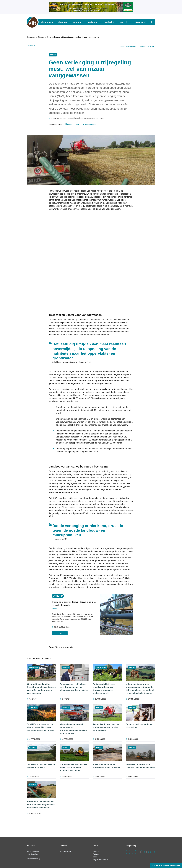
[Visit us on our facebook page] (128, 852)
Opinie (95, 857)
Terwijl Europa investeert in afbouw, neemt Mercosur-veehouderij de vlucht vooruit (41, 727)
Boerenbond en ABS (60, 539)
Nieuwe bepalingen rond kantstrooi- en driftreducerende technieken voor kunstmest (73, 729)
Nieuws (41, 37)
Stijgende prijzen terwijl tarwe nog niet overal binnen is (74, 604)
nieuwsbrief (141, 22)
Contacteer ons (33, 859)
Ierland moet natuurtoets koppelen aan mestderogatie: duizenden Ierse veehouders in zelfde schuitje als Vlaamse (141, 689)
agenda (77, 22)
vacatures (92, 22)
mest (77, 124)
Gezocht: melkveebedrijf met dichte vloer (140, 726)
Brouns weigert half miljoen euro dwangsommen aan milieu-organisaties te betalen (74, 687)
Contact (108, 22)
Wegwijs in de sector (100, 860)
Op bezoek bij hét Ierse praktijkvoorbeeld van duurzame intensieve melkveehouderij (104, 689)
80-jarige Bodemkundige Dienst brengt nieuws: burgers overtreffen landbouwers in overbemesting (41, 689)
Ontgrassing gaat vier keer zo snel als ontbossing (41, 766)
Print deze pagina (128, 47)
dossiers (63, 22)
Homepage (31, 37)
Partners (96, 854)
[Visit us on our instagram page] (140, 852)
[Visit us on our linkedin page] (134, 852)
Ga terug (31, 46)
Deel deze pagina (148, 47)
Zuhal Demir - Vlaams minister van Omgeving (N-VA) (72, 362)
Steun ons (96, 851)
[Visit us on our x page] (146, 852)
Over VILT (123, 22)
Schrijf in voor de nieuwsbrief (167, 866)
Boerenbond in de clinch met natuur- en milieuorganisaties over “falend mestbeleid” (41, 805)
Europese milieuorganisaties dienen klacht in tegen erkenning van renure (73, 767)
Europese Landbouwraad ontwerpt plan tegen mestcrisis (141, 766)
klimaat (68, 124)
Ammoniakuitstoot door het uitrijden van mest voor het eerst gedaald (106, 727)
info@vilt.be (67, 851)
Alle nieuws (47, 22)
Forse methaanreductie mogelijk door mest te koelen (107, 766)
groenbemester (89, 124)
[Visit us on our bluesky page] (153, 852)
